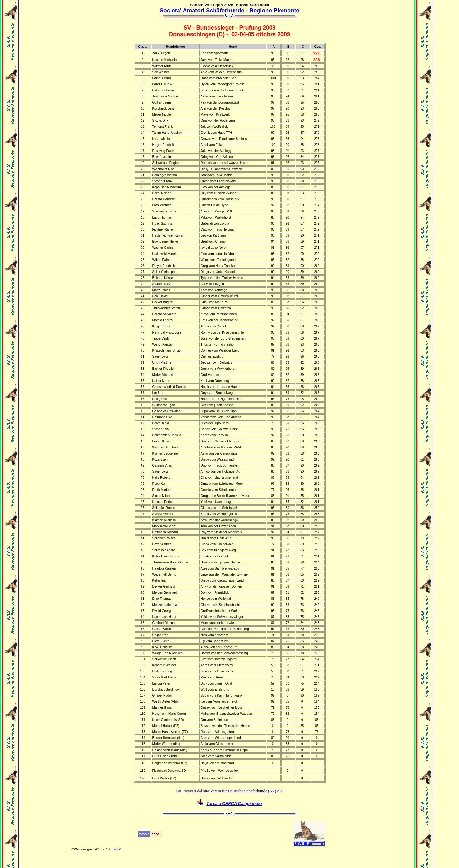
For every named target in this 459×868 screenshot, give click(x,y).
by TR (117, 849)
